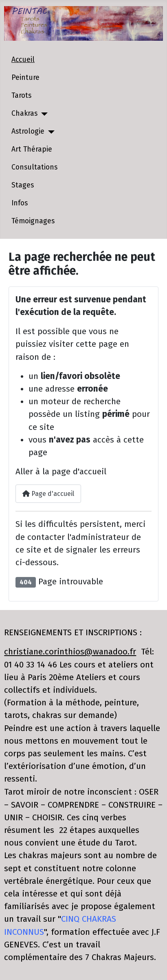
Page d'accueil (48, 494)
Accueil (23, 60)
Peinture (25, 78)
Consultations (34, 167)
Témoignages (33, 221)
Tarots (21, 96)
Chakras (24, 113)
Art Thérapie (32, 149)
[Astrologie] (49, 132)
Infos (20, 203)
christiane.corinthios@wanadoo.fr (70, 652)
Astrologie (28, 131)
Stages (23, 185)
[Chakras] (43, 114)
